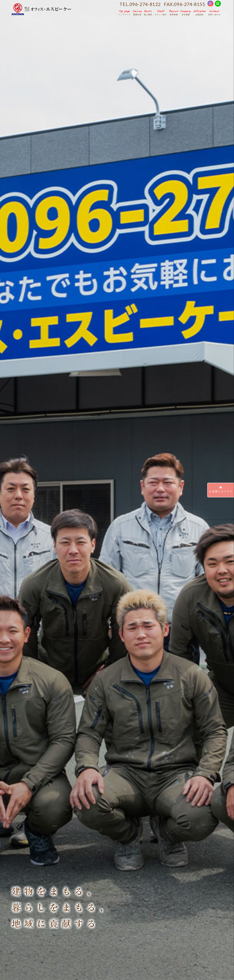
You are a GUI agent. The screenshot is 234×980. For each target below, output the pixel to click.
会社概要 (186, 13)
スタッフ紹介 (161, 13)
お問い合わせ (214, 13)
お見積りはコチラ (221, 490)
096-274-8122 (145, 4)
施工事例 (148, 13)
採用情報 (174, 13)
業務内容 (137, 13)
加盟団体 (200, 13)
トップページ (124, 13)
